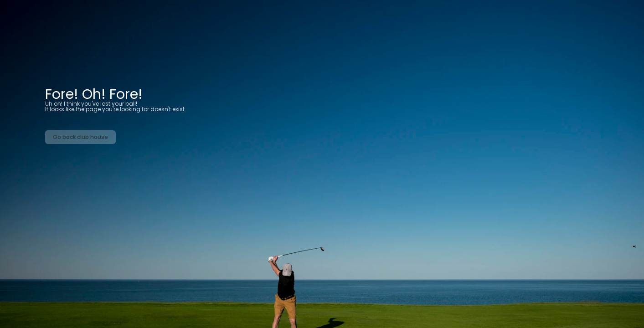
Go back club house (80, 137)
